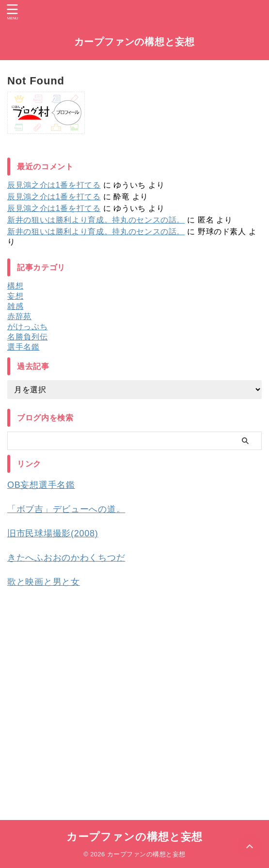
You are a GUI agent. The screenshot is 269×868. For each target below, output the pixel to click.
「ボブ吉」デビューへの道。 (66, 509)
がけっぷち (27, 327)
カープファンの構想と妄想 (135, 42)
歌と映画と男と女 (44, 582)
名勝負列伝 (27, 337)
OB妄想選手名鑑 (41, 485)
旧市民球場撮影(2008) (53, 533)
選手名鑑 (24, 347)
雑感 (15, 306)
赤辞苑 (19, 316)
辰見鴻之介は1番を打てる (54, 185)
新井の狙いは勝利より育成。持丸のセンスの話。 (96, 220)
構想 (15, 286)
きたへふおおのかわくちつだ (66, 558)
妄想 (15, 296)
